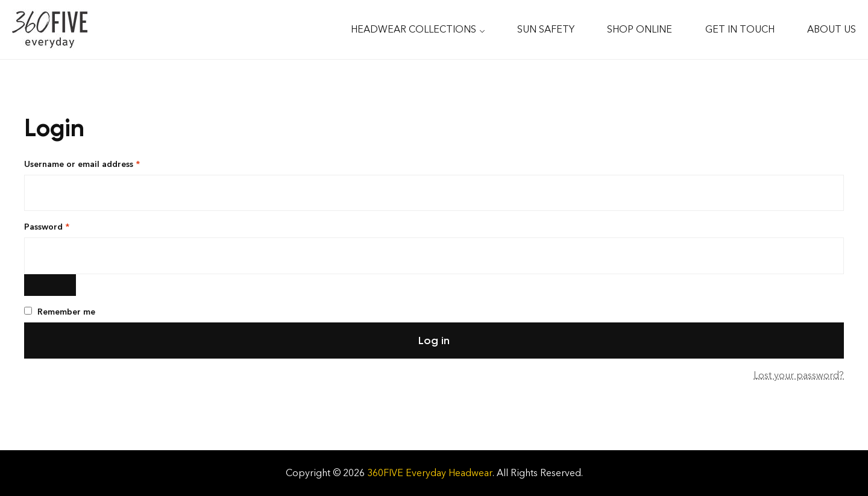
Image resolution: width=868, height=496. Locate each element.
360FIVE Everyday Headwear (430, 473)
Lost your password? (799, 375)
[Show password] (50, 285)
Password (65, 226)
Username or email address (100, 164)
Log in (434, 341)
